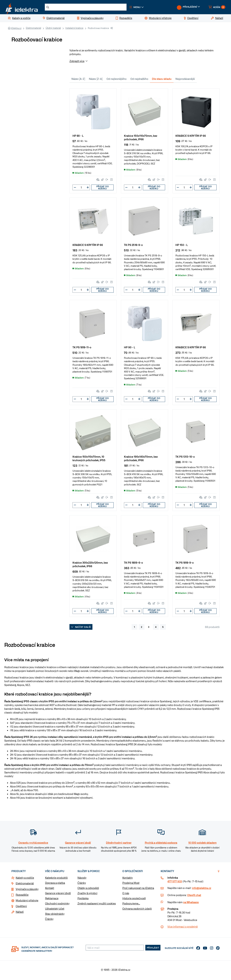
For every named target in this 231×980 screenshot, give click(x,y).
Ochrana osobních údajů (137, 910)
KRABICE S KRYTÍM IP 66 (191, 137)
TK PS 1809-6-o (133, 564)
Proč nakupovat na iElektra (138, 889)
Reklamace (52, 900)
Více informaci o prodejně (183, 928)
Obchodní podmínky (57, 905)
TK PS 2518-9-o (133, 246)
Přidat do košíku (103, 189)
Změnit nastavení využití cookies (97, 905)
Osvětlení (21, 907)
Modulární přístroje (27, 902)
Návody (82, 879)
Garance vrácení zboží (58, 894)
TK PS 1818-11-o (82, 349)
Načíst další (81, 628)
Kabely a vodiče (25, 879)
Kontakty (128, 879)
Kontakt (50, 889)
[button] (144, 8)
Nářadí (20, 913)
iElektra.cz (16, 30)
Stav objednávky (55, 915)
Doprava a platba (55, 884)
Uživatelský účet (55, 910)
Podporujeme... (131, 905)
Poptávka (83, 900)
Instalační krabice (74, 29)
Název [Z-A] (96, 80)
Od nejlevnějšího (116, 80)
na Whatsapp (191, 904)
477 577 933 (175, 883)
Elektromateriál (33, 29)
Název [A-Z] (78, 80)
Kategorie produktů (56, 879)
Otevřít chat (194, 896)
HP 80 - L (78, 137)
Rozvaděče (22, 896)
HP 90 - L (130, 349)
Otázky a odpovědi (88, 889)
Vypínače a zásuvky (27, 890)
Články (49, 920)
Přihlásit (153, 949)
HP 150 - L (182, 246)
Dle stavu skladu (162, 80)
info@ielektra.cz (202, 889)
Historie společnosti (134, 900)
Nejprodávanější (185, 80)
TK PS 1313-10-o (185, 458)
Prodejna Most (131, 884)
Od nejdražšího (139, 80)
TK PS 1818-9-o (185, 564)
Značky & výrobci (87, 894)
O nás (126, 894)
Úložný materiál (53, 29)
